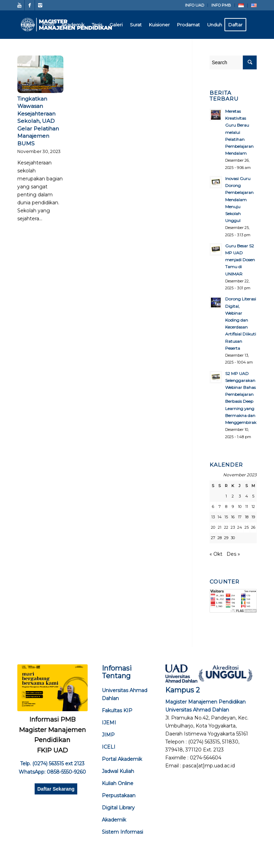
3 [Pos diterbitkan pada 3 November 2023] (240, 496)
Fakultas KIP (117, 710)
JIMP (108, 735)
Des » (233, 554)
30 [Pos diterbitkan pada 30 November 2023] (233, 538)
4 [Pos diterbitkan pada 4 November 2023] (247, 496)
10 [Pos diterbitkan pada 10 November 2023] (240, 507)
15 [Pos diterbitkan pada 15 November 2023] (226, 517)
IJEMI (109, 723)
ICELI (109, 747)
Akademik (114, 820)
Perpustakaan (119, 795)
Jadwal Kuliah (118, 771)
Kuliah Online (118, 783)
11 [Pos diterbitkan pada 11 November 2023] (247, 507)
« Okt (216, 554)
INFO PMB (221, 5)
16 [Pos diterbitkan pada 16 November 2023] (233, 517)
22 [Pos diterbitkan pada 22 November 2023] (226, 527)
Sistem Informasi (122, 832)
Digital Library (118, 808)
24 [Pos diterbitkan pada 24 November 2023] (240, 527)
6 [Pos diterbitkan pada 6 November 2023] (213, 507)
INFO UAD (195, 5)
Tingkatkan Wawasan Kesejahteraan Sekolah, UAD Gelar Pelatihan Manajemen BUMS (38, 121)
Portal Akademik (122, 759)
